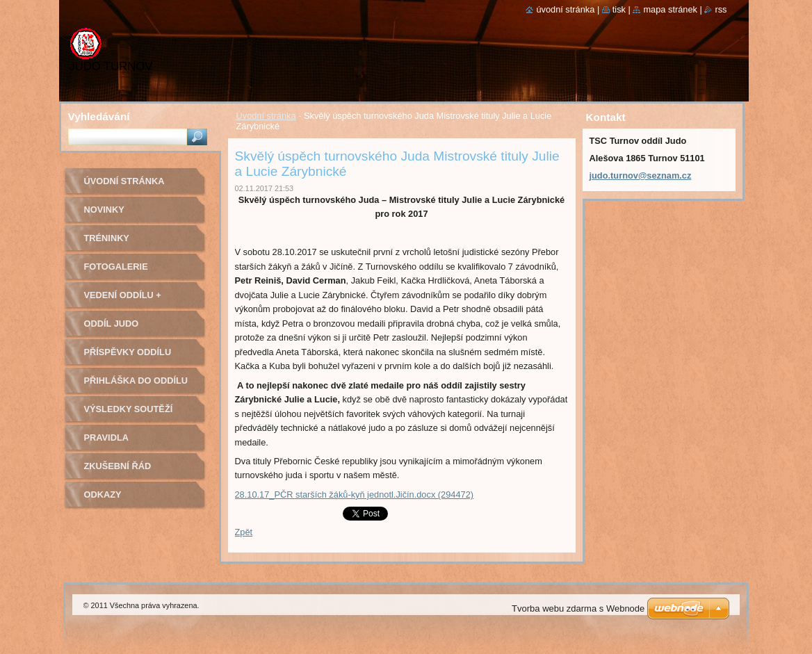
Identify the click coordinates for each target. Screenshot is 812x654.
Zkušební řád (118, 466)
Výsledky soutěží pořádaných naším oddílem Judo (132, 414)
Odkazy (103, 494)
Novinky (104, 210)
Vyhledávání (99, 116)
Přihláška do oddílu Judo (136, 385)
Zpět (244, 532)
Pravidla (106, 438)
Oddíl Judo (112, 324)
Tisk (619, 9)
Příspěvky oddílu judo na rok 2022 (128, 357)
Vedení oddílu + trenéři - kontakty (132, 300)
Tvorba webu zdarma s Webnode (578, 608)
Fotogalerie (116, 267)
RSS (721, 9)
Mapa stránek (670, 9)
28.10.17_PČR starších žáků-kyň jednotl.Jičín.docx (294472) (355, 494)
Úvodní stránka (266, 116)
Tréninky (107, 238)
